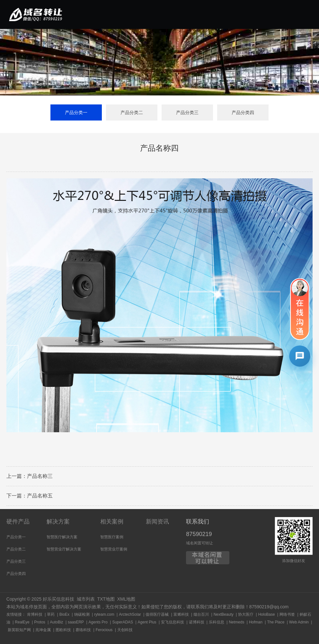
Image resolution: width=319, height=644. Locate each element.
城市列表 (86, 599)
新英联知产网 (19, 630)
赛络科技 (83, 630)
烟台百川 (201, 614)
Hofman (256, 622)
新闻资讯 (157, 522)
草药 (51, 614)
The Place (276, 622)
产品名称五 (40, 498)
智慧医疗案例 (112, 537)
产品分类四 (243, 113)
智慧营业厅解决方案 (64, 549)
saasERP (76, 622)
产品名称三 (40, 478)
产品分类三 (187, 113)
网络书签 (287, 614)
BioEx (64, 614)
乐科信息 (217, 622)
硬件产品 (18, 522)
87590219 (199, 534)
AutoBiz (56, 622)
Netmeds (236, 622)
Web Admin (299, 622)
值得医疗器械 (157, 614)
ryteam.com (104, 614)
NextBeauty (224, 614)
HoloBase (267, 614)
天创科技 (125, 630)
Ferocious (104, 630)
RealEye (22, 622)
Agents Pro (98, 622)
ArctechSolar (130, 614)
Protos (40, 622)
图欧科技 (63, 630)
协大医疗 (246, 614)
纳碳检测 (82, 614)
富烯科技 (181, 614)
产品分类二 (132, 113)
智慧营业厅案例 (114, 549)
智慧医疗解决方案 (62, 537)
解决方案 (58, 522)
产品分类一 (76, 113)
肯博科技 (35, 614)
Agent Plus (147, 622)
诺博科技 (197, 622)
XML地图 (126, 599)
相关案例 (112, 522)
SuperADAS (123, 622)
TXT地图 (106, 599)
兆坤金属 (43, 630)
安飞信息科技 (173, 622)
